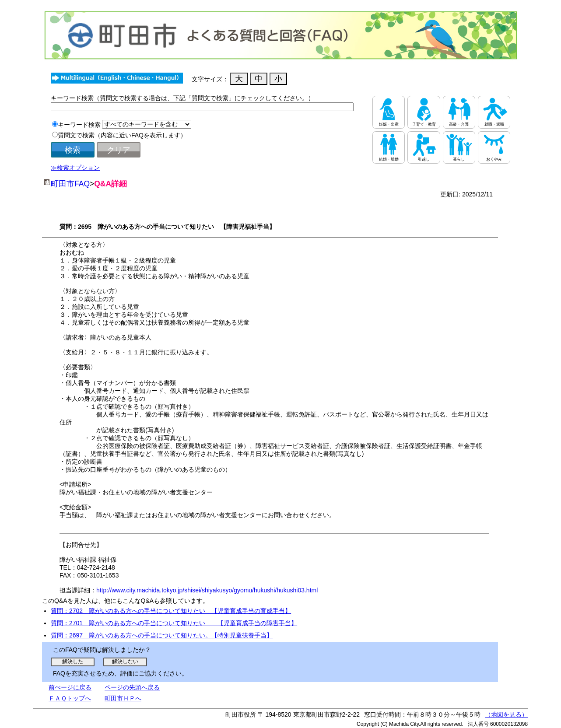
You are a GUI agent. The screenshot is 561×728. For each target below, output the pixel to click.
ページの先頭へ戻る (132, 687)
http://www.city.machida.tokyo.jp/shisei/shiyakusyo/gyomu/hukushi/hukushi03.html (207, 590)
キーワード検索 (79, 125)
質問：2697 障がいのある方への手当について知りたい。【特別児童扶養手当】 (162, 635)
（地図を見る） (506, 714)
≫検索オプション (75, 168)
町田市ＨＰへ (123, 698)
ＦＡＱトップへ (70, 698)
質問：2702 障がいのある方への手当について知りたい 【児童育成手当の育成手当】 (171, 611)
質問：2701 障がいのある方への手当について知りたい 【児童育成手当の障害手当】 (174, 623)
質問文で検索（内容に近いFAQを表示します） (122, 135)
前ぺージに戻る (70, 687)
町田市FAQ (70, 184)
